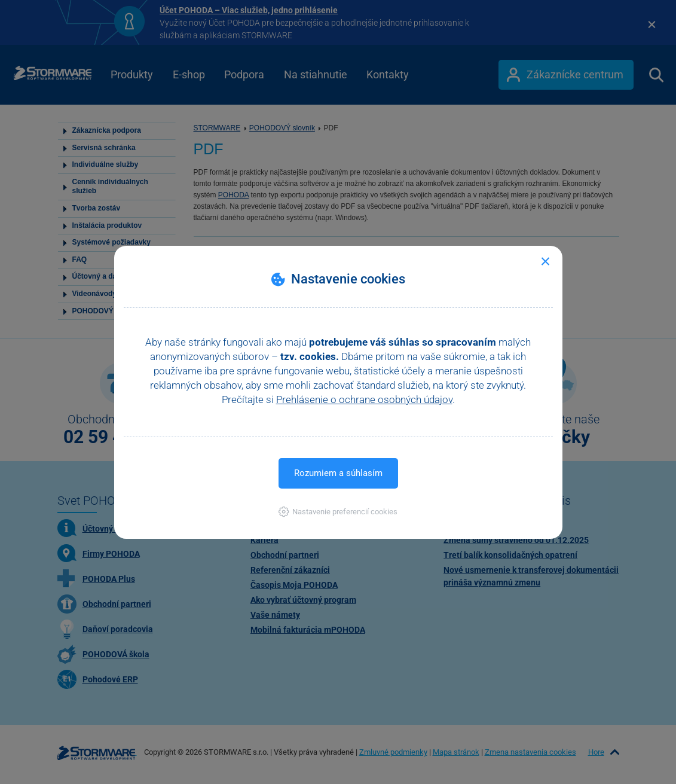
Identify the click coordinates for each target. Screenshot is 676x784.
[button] (338, 512)
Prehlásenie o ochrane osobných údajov (364, 399)
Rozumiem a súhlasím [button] (338, 473)
